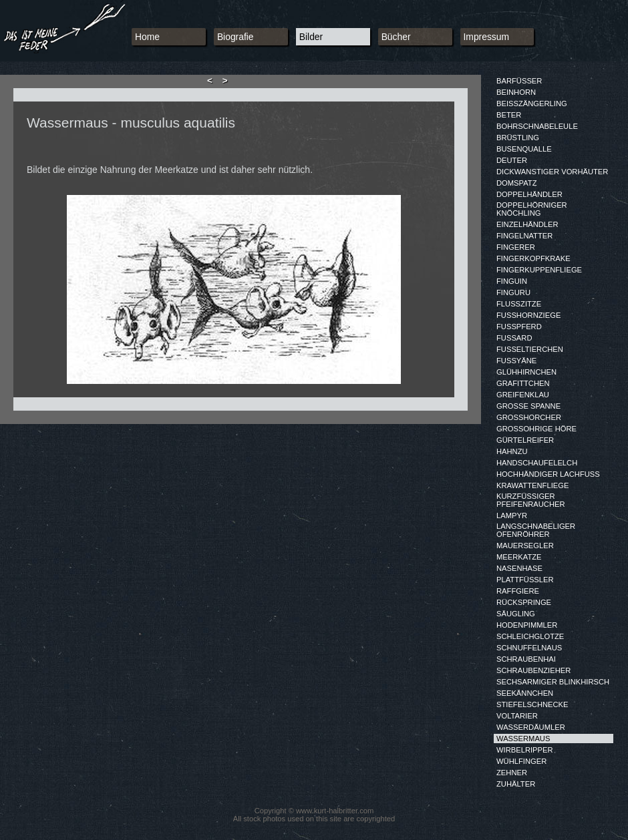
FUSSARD (514, 338)
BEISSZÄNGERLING (532, 103)
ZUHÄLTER (516, 784)
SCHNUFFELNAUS (529, 648)
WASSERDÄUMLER (531, 727)
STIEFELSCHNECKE (532, 704)
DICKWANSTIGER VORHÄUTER (552, 172)
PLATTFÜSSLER (525, 580)
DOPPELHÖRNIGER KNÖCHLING (532, 209)
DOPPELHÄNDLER (529, 194)
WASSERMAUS (523, 739)
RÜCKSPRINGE (524, 602)
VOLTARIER (517, 716)
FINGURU (513, 292)
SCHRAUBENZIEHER (533, 670)
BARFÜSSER (519, 81)
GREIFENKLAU (523, 395)
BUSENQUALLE (524, 149)
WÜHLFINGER (521, 761)
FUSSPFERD (519, 327)
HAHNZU (512, 451)
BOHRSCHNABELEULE (537, 126)
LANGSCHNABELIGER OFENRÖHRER (536, 530)
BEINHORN (516, 92)
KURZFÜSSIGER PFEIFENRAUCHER (531, 500)
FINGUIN (512, 281)
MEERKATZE (519, 557)
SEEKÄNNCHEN (525, 693)
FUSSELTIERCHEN (530, 349)
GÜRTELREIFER (525, 440)
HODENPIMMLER (527, 625)
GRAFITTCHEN (523, 383)
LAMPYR (512, 515)
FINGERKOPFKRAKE (533, 258)
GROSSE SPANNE (528, 406)
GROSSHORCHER (529, 417)
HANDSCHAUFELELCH (537, 463)
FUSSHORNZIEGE (528, 315)
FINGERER (516, 247)
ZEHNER (512, 773)
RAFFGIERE (518, 591)
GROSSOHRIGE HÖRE (536, 429)
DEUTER (512, 160)
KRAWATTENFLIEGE (532, 485)
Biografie (235, 37)
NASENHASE (519, 568)
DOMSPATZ (517, 183)
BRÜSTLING (518, 138)
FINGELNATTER (524, 236)
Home (147, 37)
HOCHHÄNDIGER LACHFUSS (548, 474)
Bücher (396, 37)
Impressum (487, 37)
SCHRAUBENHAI (526, 659)
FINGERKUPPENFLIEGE (539, 270)
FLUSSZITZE (519, 304)
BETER (509, 115)
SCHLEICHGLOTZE (530, 636)
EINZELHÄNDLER (527, 224)
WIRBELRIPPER (525, 750)
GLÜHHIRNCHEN (526, 372)
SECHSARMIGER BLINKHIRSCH (553, 682)
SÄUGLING (516, 614)
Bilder (311, 37)
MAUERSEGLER (525, 546)
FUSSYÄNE (516, 361)
